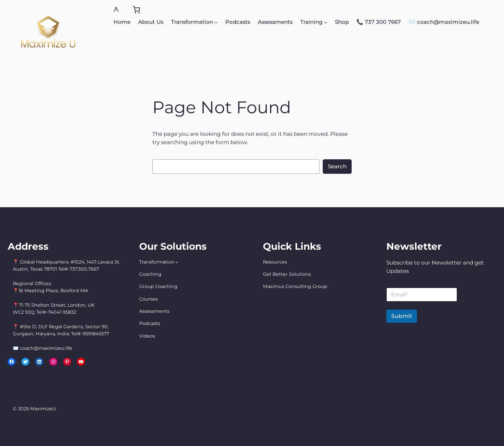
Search (337, 166)
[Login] (116, 9)
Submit (402, 316)
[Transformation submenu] (216, 22)
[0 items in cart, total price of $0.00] (136, 10)
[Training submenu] (326, 22)
